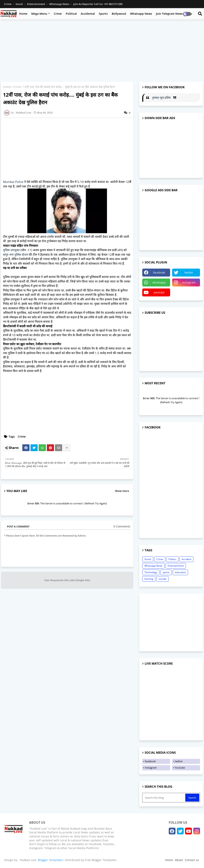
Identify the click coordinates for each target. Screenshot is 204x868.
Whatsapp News (59, 4)
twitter (189, 272)
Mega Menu (39, 14)
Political (71, 14)
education (180, 572)
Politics (172, 559)
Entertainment (36, 4)
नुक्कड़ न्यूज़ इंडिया (162, 98)
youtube (159, 292)
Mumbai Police (13, 182)
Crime (8, 4)
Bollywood (119, 14)
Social (20, 4)
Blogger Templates (50, 860)
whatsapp (159, 282)
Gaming (149, 579)
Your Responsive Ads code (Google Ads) (67, 580)
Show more (122, 491)
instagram (189, 282)
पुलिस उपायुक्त (11, 250)
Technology (151, 572)
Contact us (192, 860)
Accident (186, 559)
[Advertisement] (102, 51)
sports (166, 572)
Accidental (88, 14)
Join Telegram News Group (174, 14)
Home (23, 14)
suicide (162, 579)
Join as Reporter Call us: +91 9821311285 (98, 4)
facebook (159, 272)
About (179, 860)
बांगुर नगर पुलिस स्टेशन (16, 254)
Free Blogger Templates (101, 860)
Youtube (180, 768)
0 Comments (122, 526)
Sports (103, 14)
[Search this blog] (164, 798)
